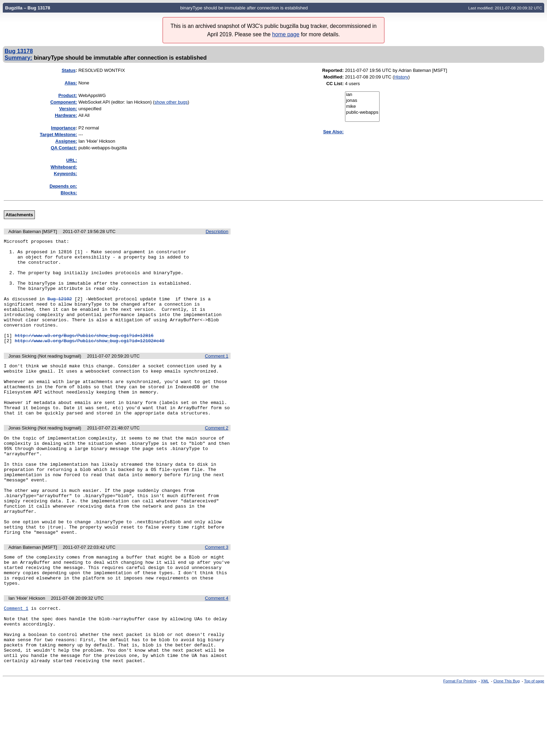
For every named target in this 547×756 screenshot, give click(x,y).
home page (286, 34)
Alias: (71, 83)
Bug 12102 (60, 311)
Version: (68, 109)
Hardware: (66, 115)
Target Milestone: (58, 134)
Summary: (18, 58)
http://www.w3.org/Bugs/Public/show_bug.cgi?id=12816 (84, 355)
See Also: (333, 132)
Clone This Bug (506, 750)
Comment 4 (216, 656)
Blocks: (69, 193)
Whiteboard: (64, 167)
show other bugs (171, 102)
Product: (68, 95)
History (401, 77)
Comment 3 (216, 598)
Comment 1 (216, 377)
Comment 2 (216, 459)
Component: (64, 102)
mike (362, 107)
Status (69, 70)
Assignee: (66, 141)
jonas (362, 101)
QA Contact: (64, 148)
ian (362, 95)
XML (485, 750)
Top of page (534, 750)
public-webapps (362, 113)
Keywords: (65, 174)
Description (217, 231)
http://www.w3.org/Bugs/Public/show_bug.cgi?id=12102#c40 (89, 361)
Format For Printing (460, 750)
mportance (63, 128)
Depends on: (63, 186)
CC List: (335, 84)
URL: (72, 160)
